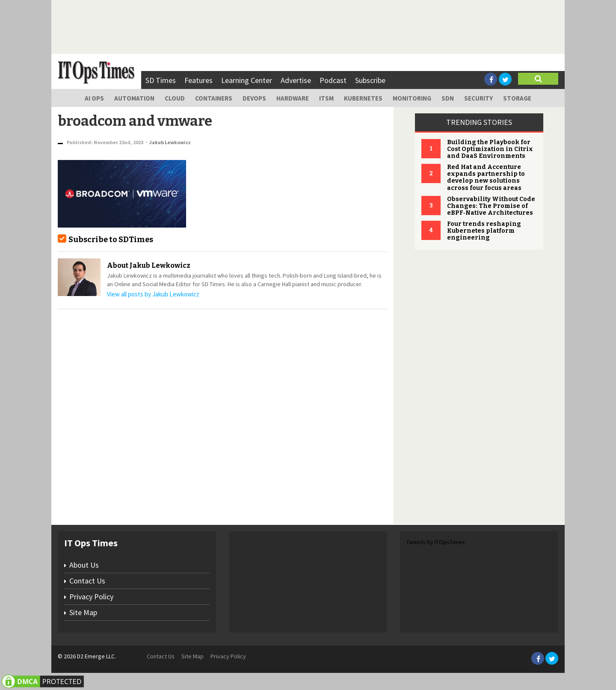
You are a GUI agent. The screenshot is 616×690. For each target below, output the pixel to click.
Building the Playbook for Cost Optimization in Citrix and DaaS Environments (490, 149)
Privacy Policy (91, 597)
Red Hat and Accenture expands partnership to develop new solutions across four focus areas (486, 177)
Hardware (293, 98)
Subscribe (370, 80)
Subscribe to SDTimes (111, 240)
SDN (448, 98)
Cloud (175, 98)
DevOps (254, 98)
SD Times (161, 80)
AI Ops (94, 98)
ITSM (326, 98)
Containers (214, 98)
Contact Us (87, 581)
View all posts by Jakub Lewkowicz (153, 294)
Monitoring (412, 98)
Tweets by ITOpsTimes (436, 542)
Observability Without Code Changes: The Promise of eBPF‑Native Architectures (491, 206)
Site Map (83, 612)
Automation (134, 98)
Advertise (296, 80)
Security (478, 98)
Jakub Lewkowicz (170, 142)
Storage (517, 98)
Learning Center (247, 80)
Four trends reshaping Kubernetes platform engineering (484, 231)
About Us (84, 565)
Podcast (333, 80)
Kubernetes (363, 98)
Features (198, 80)
